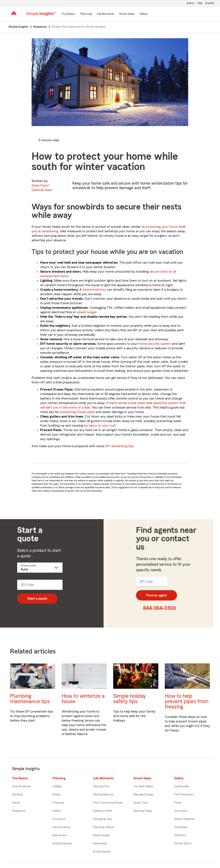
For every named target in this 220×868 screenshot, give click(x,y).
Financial (58, 803)
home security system (155, 344)
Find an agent (157, 595)
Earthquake (181, 786)
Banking (17, 795)
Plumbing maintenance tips (30, 699)
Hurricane (180, 811)
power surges (87, 312)
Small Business (62, 844)
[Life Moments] (105, 14)
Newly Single (101, 835)
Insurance (59, 819)
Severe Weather (184, 819)
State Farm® (42, 188)
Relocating (100, 844)
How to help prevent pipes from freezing (187, 702)
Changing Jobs (103, 819)
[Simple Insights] (41, 15)
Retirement (60, 835)
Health (57, 811)
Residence (19, 811)
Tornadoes (181, 827)
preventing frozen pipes (77, 412)
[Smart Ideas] (127, 14)
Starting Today (143, 811)
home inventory (94, 290)
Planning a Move (104, 827)
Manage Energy (143, 795)
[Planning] (86, 14)
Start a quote (37, 599)
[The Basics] (68, 14)
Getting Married (103, 795)
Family (16, 803)
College (57, 786)
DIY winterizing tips (119, 446)
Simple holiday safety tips (130, 699)
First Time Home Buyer (108, 803)
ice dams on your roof (100, 426)
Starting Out (101, 786)
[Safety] (144, 14)
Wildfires (180, 835)
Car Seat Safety (143, 786)
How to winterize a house (83, 699)
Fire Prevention (184, 795)
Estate (57, 795)
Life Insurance (61, 827)
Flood (178, 803)
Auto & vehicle (21, 786)
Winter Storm (183, 844)
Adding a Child (102, 811)
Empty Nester (102, 852)
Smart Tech (141, 803)
